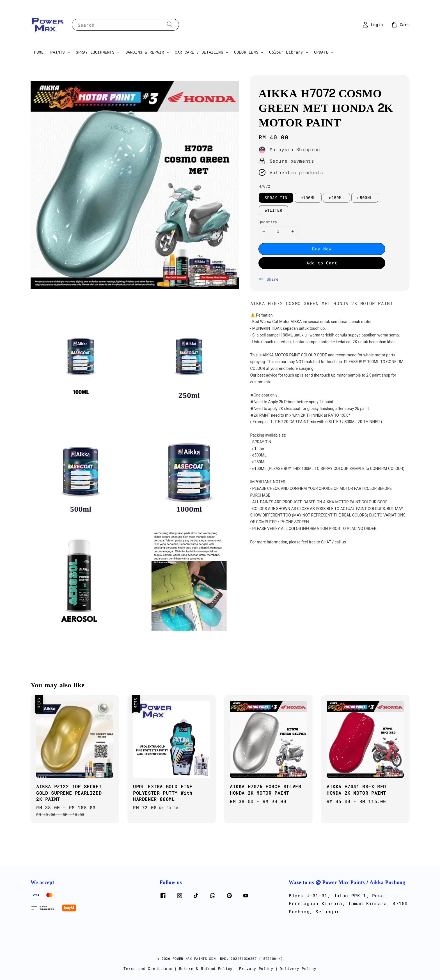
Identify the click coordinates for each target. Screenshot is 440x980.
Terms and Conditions (148, 969)
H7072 (265, 186)
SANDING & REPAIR (145, 52)
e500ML (365, 198)
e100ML (308, 198)
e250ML (336, 198)
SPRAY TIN (276, 198)
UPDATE (321, 52)
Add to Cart (322, 263)
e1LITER (273, 210)
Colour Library (286, 52)
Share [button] (269, 279)
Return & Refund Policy (206, 969)
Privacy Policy (256, 969)
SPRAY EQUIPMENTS (95, 52)
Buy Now (322, 249)
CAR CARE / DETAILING (199, 52)
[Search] (170, 25)
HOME (39, 52)
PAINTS (58, 52)
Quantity (268, 222)
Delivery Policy (298, 969)
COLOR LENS (246, 52)
